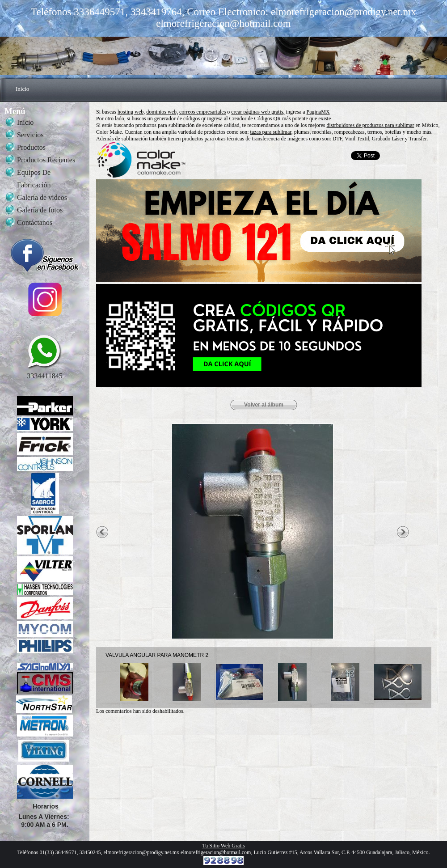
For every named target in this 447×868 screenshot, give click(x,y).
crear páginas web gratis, (258, 112)
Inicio (22, 89)
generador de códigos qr (180, 119)
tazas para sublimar (271, 132)
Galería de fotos (40, 210)
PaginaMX (318, 112)
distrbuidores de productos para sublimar (371, 125)
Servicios (30, 135)
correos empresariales (202, 112)
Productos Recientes (46, 160)
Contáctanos (35, 222)
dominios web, (162, 112)
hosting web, (131, 112)
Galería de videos (42, 197)
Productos (31, 147)
